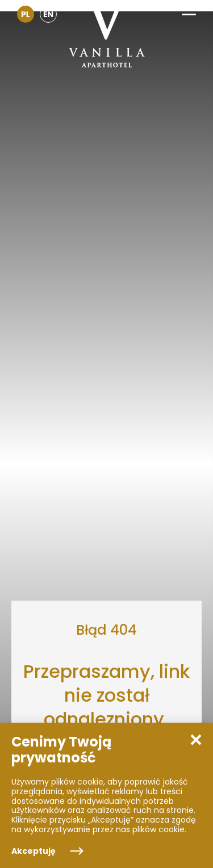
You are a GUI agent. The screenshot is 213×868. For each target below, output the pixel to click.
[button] (189, 11)
